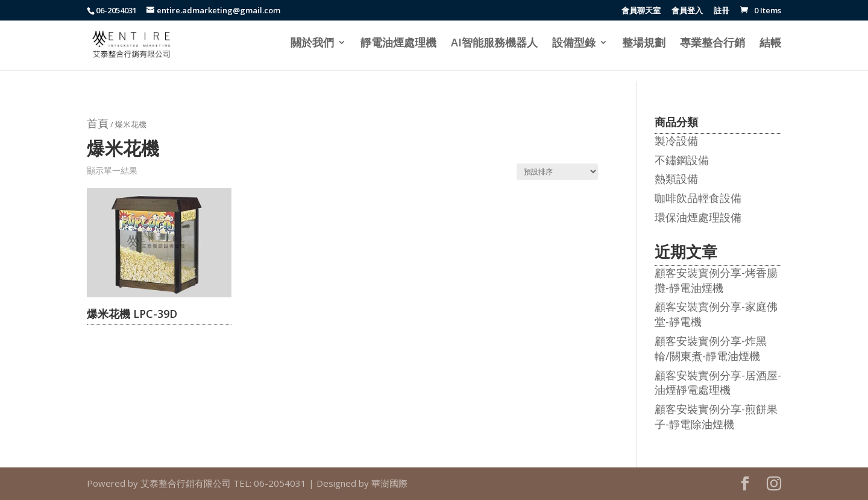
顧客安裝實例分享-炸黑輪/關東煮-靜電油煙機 (711, 348)
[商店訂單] (557, 172)
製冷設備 (676, 141)
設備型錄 (574, 44)
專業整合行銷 (712, 44)
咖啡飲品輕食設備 (698, 198)
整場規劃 (644, 44)
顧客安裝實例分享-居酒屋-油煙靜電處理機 (718, 383)
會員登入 (687, 11)
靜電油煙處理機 (398, 44)
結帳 (770, 44)
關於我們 (312, 44)
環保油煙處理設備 (698, 217)
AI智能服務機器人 (494, 44)
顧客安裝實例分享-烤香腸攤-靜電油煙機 (716, 280)
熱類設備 (676, 179)
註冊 (722, 11)
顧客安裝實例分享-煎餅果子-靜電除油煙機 (716, 416)
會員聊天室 (641, 11)
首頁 (98, 123)
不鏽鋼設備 (682, 160)
